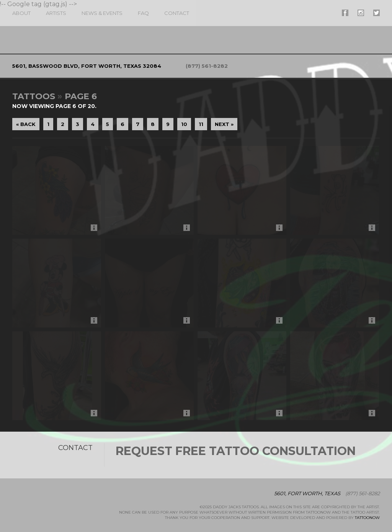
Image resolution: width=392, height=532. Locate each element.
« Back (26, 124)
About (21, 13)
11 (201, 124)
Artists (56, 13)
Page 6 (81, 96)
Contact (177, 13)
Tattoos (34, 96)
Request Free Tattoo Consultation (236, 451)
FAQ (143, 13)
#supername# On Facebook (345, 13)
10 (184, 124)
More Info (96, 230)
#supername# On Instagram (361, 13)
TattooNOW (367, 518)
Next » (224, 124)
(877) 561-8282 (207, 66)
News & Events (102, 13)
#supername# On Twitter (376, 13)
